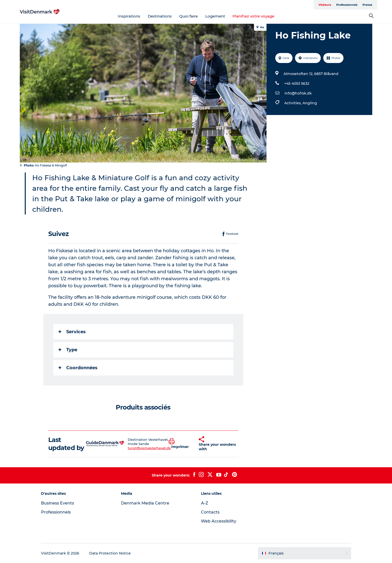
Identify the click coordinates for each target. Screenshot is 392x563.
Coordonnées (78, 368)
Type (68, 350)
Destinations (160, 16)
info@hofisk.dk (298, 93)
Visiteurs (325, 5)
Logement (215, 16)
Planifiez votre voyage (253, 16)
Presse (367, 5)
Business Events (57, 503)
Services (72, 332)
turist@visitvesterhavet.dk (149, 448)
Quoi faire (188, 16)
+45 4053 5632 (297, 83)
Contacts (210, 512)
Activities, (293, 103)
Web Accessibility (219, 521)
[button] (180, 444)
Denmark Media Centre (145, 503)
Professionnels (347, 5)
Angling (310, 103)
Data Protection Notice (110, 553)
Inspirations (129, 16)
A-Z (205, 503)
